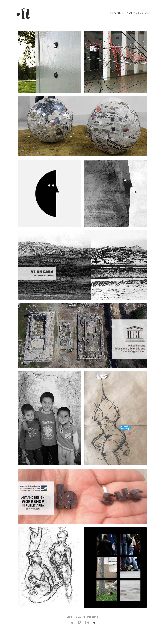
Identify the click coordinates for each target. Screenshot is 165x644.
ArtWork (141, 13)
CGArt (127, 13)
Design (116, 13)
